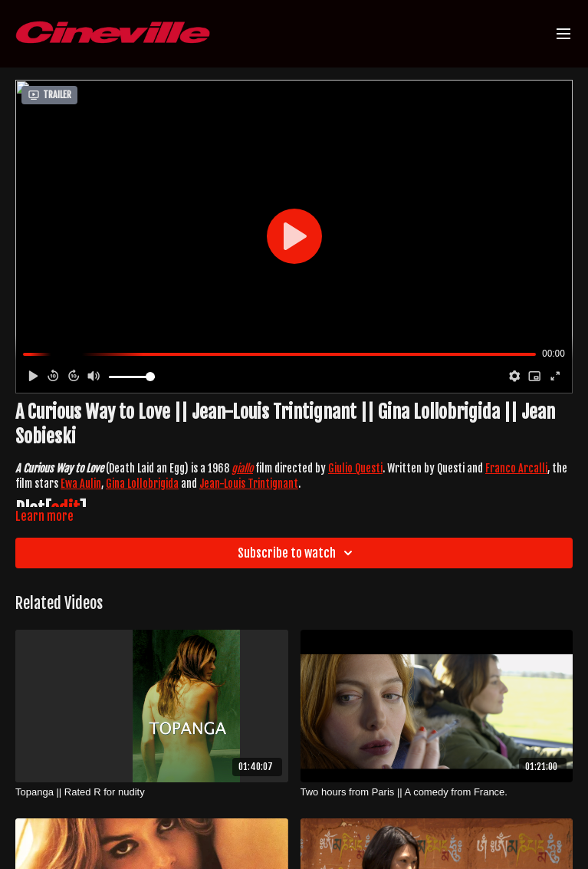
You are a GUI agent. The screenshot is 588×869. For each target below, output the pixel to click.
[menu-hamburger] (563, 34)
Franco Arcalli (516, 468)
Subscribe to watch (297, 553)
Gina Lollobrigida (142, 484)
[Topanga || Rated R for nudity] (152, 792)
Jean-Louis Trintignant (249, 484)
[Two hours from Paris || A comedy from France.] (437, 792)
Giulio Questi (355, 468)
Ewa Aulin (81, 484)
